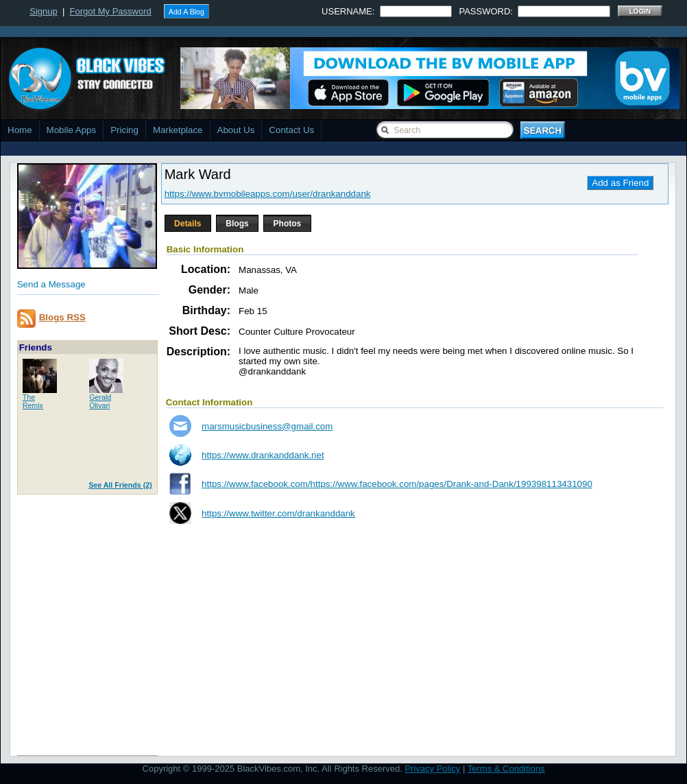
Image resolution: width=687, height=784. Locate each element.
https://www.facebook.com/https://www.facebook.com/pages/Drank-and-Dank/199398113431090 (397, 484)
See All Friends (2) (120, 485)
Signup (43, 11)
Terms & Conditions (506, 769)
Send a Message (51, 284)
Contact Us (291, 130)
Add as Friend (620, 183)
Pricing (124, 130)
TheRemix (33, 401)
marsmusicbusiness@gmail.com (267, 426)
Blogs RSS (62, 317)
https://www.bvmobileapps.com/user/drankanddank (268, 194)
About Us (236, 130)
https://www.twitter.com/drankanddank (278, 513)
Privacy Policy (432, 769)
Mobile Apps (72, 130)
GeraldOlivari (100, 401)
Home (20, 130)
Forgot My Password (111, 11)
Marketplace (178, 130)
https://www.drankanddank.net (263, 455)
